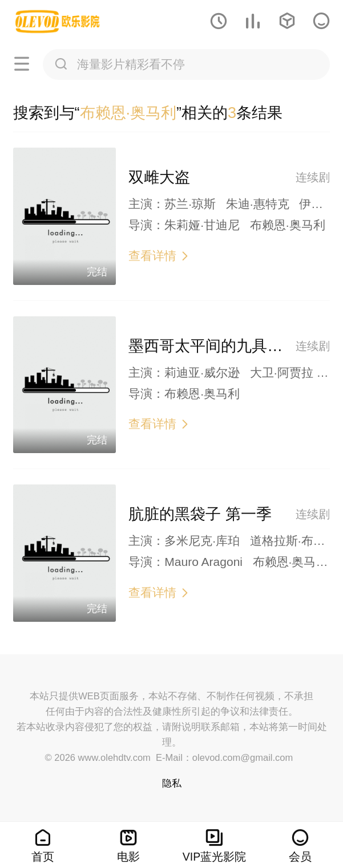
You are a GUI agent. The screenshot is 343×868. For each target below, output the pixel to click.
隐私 (172, 783)
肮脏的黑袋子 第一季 (200, 514)
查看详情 (159, 256)
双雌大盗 (159, 177)
